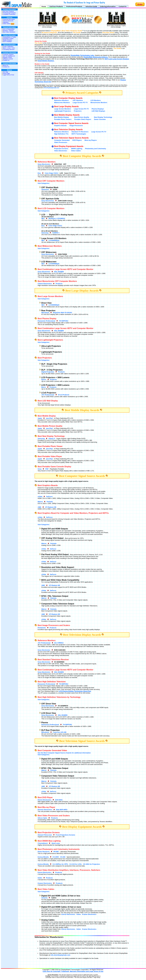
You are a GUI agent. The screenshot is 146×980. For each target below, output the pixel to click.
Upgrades (6, 22)
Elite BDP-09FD (62, 810)
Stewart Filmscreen (45, 835)
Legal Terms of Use (9, 75)
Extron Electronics (45, 872)
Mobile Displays (7, 40)
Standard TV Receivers (80, 132)
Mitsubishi (45, 313)
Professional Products (9, 13)
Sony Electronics (44, 164)
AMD (39, 507)
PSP (47, 469)
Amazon (44, 898)
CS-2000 (56, 857)
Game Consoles (100, 119)
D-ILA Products (64, 395)
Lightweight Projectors (63, 111)
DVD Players (77, 140)
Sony (40, 469)
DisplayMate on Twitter (9, 37)
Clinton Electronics (45, 284)
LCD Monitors (96, 100)
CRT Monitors (78, 100)
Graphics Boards (60, 126)
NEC (43, 218)
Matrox (40, 502)
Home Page (6, 73)
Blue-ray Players (91, 140)
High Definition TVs (61, 134)
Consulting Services (9, 49)
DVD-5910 (59, 800)
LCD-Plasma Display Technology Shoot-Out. (75, 691)
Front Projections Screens (65, 835)
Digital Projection (48, 372)
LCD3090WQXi (54, 240)
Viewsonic (45, 189)
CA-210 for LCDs (76, 864)
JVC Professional (48, 395)
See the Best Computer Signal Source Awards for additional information (64, 753)
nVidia (40, 497)
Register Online (7, 57)
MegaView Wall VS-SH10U (63, 313)
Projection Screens (61, 149)
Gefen (40, 878)
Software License (8, 59)
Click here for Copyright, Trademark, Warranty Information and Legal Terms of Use (73, 971)
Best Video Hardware (9, 32)
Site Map (5, 72)
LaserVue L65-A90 (60, 732)
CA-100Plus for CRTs (60, 864)
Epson (44, 379)
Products (59, 284)
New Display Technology (103, 117)
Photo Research (44, 852)
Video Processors (61, 142)
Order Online (7, 24)
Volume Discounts (8, 21)
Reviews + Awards (8, 31)
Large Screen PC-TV (80, 103)
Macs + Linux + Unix (9, 48)
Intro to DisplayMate (9, 29)
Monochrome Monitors (99, 103)
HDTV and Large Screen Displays (117, 59)
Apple (40, 418)
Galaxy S (52, 439)
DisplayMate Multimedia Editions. (96, 57)
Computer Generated (62, 140)
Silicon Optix (42, 818)
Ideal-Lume (56, 843)
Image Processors (76, 126)
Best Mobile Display (61, 117)
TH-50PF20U (64, 321)
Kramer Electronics (45, 883)
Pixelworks (42, 628)
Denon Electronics (44, 800)
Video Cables (76, 151)
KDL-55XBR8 (59, 272)
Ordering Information (9, 19)
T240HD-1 (56, 233)
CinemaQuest (43, 843)
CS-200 (63, 857)
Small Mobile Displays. (46, 61)
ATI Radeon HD (51, 507)
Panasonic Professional (46, 321)
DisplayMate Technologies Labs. (83, 55)
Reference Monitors (61, 100)
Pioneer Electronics (45, 810)
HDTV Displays (7, 41)
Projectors (78, 111)
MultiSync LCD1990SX (57, 218)
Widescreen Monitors (62, 103)
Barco (44, 387)
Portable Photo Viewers (63, 119)
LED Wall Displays (98, 111)
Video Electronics (61, 151)
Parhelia (50, 502)
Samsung (45, 233)
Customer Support (8, 55)
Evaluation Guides (8, 39)
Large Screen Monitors (63, 109)
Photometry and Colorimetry (96, 149)
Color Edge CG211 (52, 173)
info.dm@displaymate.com (51, 88)
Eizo (39, 173)
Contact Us (6, 60)
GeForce (49, 497)
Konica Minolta (43, 857)
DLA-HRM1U (59, 643)
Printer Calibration (8, 47)
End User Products (8, 11)
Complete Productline (9, 14)
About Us (6, 65)
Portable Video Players (83, 119)
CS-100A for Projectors (91, 864)
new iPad (49, 418)
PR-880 (56, 852)
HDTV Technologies (79, 134)
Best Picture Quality (82, 117)
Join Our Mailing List (9, 56)
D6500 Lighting (77, 149)
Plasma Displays (98, 109)
